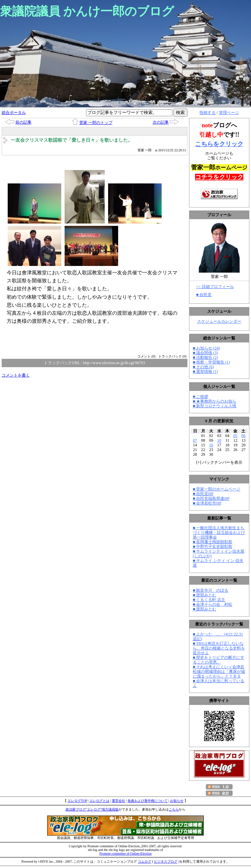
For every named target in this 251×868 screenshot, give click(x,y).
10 (219, 440)
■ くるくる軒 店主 (209, 600)
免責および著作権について (148, 801)
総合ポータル (14, 113)
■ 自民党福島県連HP (211, 498)
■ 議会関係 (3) (205, 353)
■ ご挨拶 (200, 397)
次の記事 (161, 122)
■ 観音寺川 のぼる (211, 590)
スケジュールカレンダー (219, 321)
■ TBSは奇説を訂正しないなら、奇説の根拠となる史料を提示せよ (219, 648)
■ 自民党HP (203, 494)
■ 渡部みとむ (204, 595)
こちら (174, 809)
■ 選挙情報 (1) (205, 372)
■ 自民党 (204, 295)
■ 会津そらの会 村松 (213, 604)
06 (243, 436)
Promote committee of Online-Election (125, 853)
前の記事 (23, 122)
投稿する (207, 113)
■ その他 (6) (203, 367)
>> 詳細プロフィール (215, 287)
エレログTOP (77, 801)
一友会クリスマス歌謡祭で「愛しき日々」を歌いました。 (72, 140)
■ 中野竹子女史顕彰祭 (213, 547)
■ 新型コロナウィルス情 (215, 406)
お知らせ (177, 801)
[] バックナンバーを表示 (219, 462)
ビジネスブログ (166, 861)
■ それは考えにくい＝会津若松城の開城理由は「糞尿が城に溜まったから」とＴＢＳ (219, 672)
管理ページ (229, 113)
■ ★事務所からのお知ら (215, 401)
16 (211, 445)
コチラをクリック (219, 177)
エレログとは (99, 801)
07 (195, 440)
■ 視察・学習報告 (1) (211, 362)
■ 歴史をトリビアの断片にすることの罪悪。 (219, 660)
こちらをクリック (219, 144)
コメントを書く (16, 375)
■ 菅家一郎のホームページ (217, 489)
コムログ (145, 861)
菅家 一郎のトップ (96, 123)
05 (235, 436)
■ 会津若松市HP (207, 503)
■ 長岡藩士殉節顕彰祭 (213, 542)
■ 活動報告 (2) (205, 357)
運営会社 (118, 801)
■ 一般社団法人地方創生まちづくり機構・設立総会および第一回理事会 (219, 533)
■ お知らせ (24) (206, 348)
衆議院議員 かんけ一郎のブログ (87, 11)
